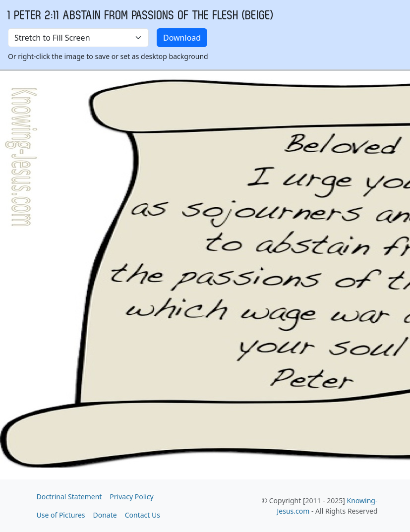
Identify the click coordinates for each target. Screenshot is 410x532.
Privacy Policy (131, 497)
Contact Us (143, 515)
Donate (105, 515)
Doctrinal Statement (69, 497)
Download (182, 38)
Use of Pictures (61, 515)
